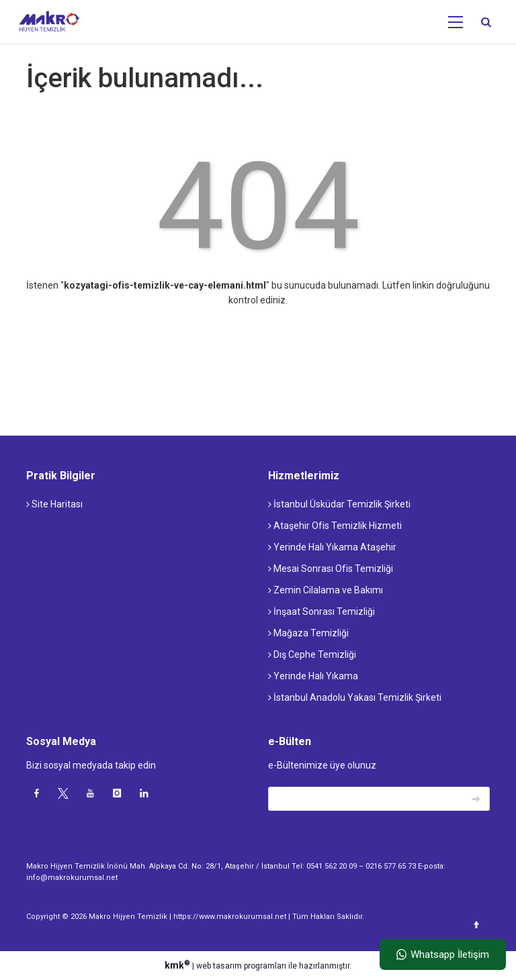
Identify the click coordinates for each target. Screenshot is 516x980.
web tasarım (219, 966)
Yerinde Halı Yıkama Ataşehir (332, 547)
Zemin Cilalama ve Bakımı (326, 590)
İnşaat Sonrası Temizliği (321, 611)
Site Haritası (54, 504)
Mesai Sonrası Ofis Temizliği (331, 569)
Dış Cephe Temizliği (312, 654)
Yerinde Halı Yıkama (313, 676)
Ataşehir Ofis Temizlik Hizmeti (335, 526)
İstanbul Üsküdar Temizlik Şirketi (339, 504)
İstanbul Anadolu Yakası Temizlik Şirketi (355, 697)
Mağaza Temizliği (308, 633)
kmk (178, 965)
